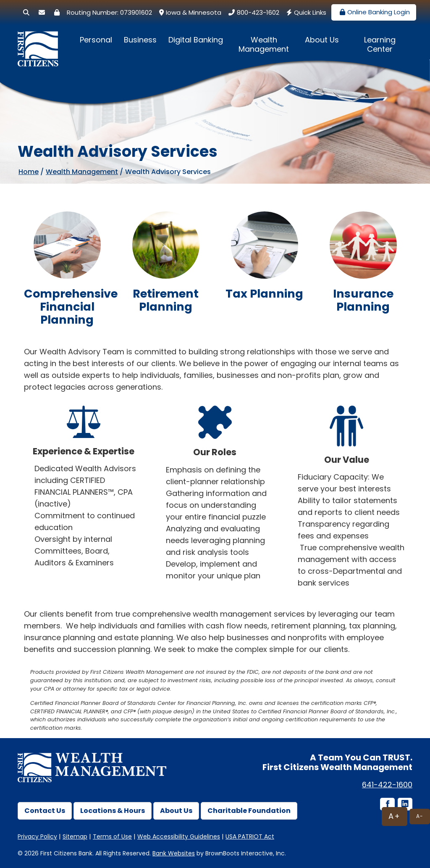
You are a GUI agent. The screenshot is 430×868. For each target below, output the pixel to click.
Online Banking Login (374, 12)
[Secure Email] (42, 12)
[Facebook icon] (387, 805)
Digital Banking (196, 40)
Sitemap (75, 836)
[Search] (26, 12)
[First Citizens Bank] (41, 41)
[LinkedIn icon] (404, 805)
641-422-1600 (387, 785)
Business (140, 40)
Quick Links (305, 12)
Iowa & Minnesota (189, 12)
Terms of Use (112, 836)
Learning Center (380, 44)
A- (420, 816)
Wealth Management (264, 44)
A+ (395, 816)
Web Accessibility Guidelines (179, 836)
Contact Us (45, 811)
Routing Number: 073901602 (109, 12)
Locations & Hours (113, 811)
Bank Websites (174, 853)
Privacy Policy (37, 836)
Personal (96, 40)
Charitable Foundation (249, 811)
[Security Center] (57, 12)
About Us (322, 40)
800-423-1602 (253, 12)
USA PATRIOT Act (250, 836)
